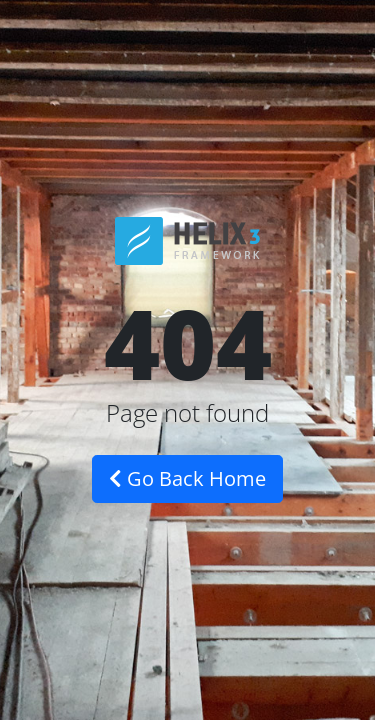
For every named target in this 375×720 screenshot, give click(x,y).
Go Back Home (187, 478)
